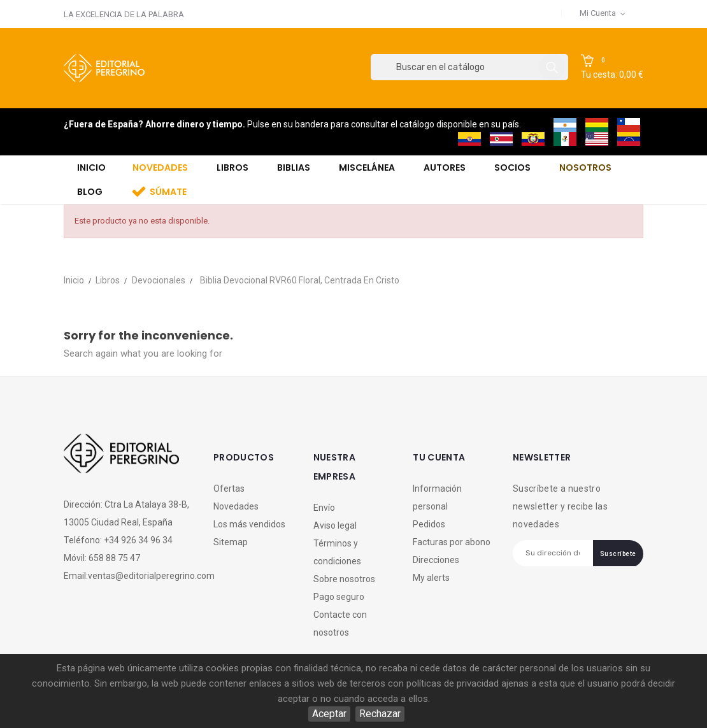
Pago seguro (339, 597)
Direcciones (436, 560)
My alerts (431, 578)
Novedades (236, 506)
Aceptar (329, 714)
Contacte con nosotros (340, 624)
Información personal (437, 497)
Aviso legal (335, 525)
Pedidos (429, 524)
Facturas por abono (452, 542)
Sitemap (231, 542)
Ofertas (229, 489)
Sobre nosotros (344, 579)
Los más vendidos (249, 524)
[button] (612, 68)
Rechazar (380, 714)
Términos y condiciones (337, 552)
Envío (324, 508)
